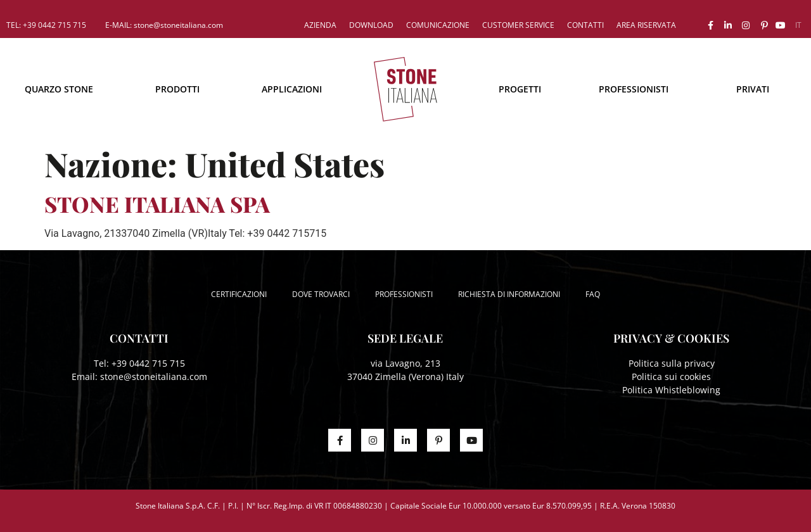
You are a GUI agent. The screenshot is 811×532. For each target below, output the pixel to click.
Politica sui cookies (671, 377)
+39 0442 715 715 (148, 363)
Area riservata (646, 25)
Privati (753, 89)
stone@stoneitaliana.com (154, 377)
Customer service (518, 25)
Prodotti (177, 89)
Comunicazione (438, 25)
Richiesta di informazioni (509, 294)
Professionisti (634, 89)
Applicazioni (292, 89)
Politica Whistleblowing (671, 390)
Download (371, 25)
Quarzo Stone (59, 89)
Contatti (585, 25)
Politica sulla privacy (672, 363)
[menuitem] (798, 25)
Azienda (320, 25)
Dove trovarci (321, 294)
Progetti (520, 89)
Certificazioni (239, 294)
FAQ (593, 294)
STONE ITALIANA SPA (157, 204)
